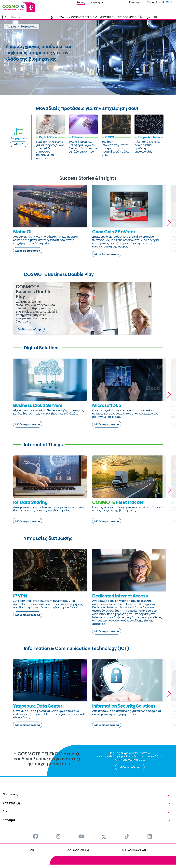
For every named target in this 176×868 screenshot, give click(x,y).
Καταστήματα (137, 2)
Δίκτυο (150, 2)
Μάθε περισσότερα (30, 329)
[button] (141, 17)
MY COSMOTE (127, 17)
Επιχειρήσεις (97, 2)
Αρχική (11, 26)
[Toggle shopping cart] (150, 17)
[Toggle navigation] (155, 17)
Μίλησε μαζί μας (130, 767)
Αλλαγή (19, 144)
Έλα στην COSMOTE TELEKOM (78, 17)
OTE (32, 850)
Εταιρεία (161, 2)
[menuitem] (36, 836)
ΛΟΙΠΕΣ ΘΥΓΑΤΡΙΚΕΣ (78, 850)
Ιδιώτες (81, 2)
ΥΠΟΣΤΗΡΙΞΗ (108, 17)
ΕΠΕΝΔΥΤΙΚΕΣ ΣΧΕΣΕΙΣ (134, 850)
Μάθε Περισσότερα (28, 251)
